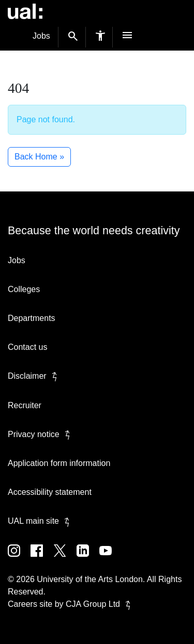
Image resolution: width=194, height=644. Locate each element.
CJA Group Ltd (100, 604)
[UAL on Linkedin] (88, 558)
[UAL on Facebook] (42, 558)
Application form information (59, 463)
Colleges (24, 289)
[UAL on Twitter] (65, 558)
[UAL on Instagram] (19, 558)
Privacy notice (41, 434)
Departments (32, 318)
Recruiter (25, 405)
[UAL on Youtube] (110, 558)
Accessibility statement (50, 492)
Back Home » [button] (39, 157)
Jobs (41, 36)
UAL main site (41, 521)
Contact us (27, 347)
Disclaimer (34, 376)
